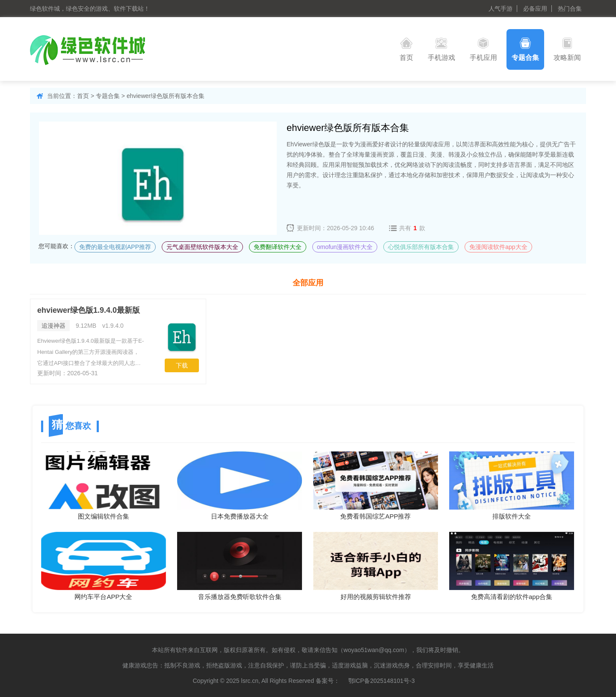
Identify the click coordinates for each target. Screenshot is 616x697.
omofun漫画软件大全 (345, 247)
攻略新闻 (567, 49)
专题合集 (525, 49)
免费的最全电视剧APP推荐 (115, 247)
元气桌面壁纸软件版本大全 (202, 247)
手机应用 (483, 49)
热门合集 (570, 9)
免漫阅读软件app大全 (498, 247)
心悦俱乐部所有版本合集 (421, 247)
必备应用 (535, 9)
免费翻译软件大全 (278, 247)
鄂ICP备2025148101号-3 (382, 681)
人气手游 (500, 9)
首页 (406, 49)
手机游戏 (441, 49)
